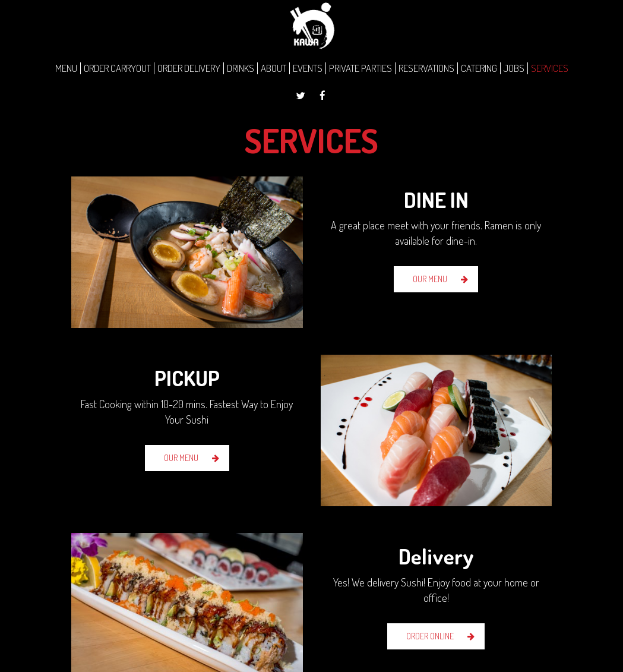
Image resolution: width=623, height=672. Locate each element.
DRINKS (241, 68)
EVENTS (308, 68)
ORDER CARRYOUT (117, 68)
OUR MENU (430, 279)
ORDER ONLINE (430, 636)
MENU (66, 68)
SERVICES (550, 68)
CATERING (479, 68)
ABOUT (273, 68)
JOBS (514, 68)
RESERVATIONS (426, 68)
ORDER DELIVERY (189, 68)
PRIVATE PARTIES (360, 68)
